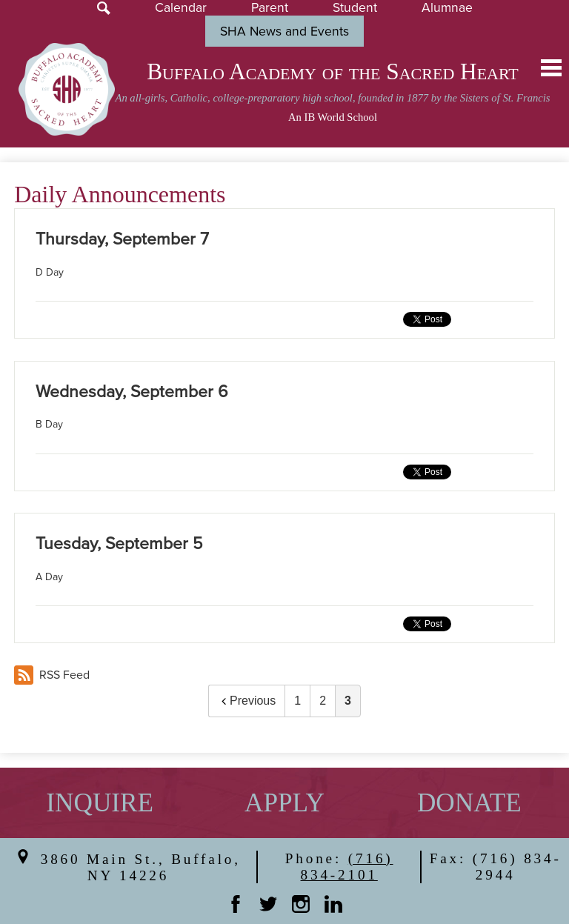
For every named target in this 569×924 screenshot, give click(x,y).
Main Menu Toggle (551, 68)
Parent (270, 8)
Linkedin (333, 904)
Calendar (181, 8)
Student (355, 8)
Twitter (268, 904)
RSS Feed (52, 675)
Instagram (301, 904)
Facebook (236, 904)
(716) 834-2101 (347, 867)
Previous (247, 701)
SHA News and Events (284, 31)
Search (104, 8)
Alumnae (447, 8)
